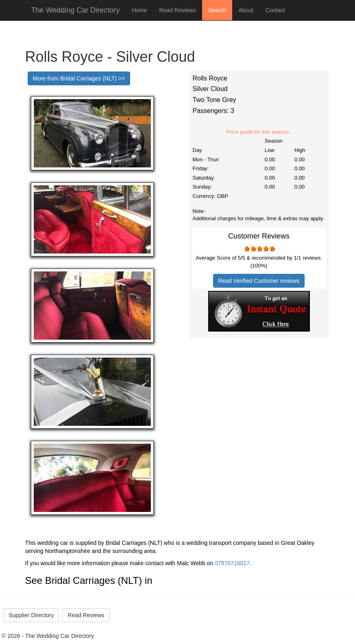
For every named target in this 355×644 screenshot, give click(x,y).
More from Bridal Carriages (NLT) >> (79, 78)
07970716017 (232, 563)
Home (139, 10)
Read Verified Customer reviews (259, 281)
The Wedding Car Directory (76, 10)
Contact (275, 10)
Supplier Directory (31, 615)
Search (217, 10)
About (246, 10)
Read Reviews (178, 10)
